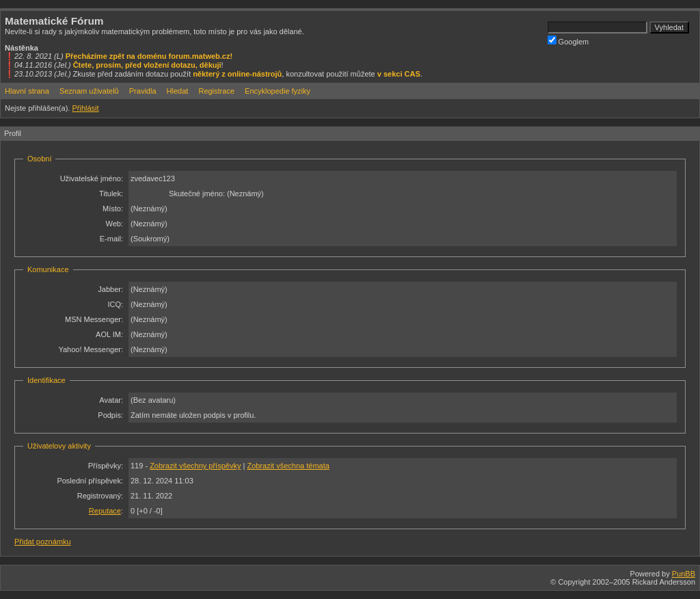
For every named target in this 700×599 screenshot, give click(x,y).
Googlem (568, 41)
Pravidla (143, 91)
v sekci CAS (399, 74)
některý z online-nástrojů (237, 74)
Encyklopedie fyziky (278, 91)
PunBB (684, 574)
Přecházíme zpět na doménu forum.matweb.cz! (149, 56)
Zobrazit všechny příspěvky (195, 466)
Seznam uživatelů (89, 91)
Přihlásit (85, 108)
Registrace (216, 91)
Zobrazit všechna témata (288, 466)
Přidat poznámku (43, 542)
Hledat (178, 91)
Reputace (105, 511)
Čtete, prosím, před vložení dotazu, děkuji (147, 65)
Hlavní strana (27, 91)
